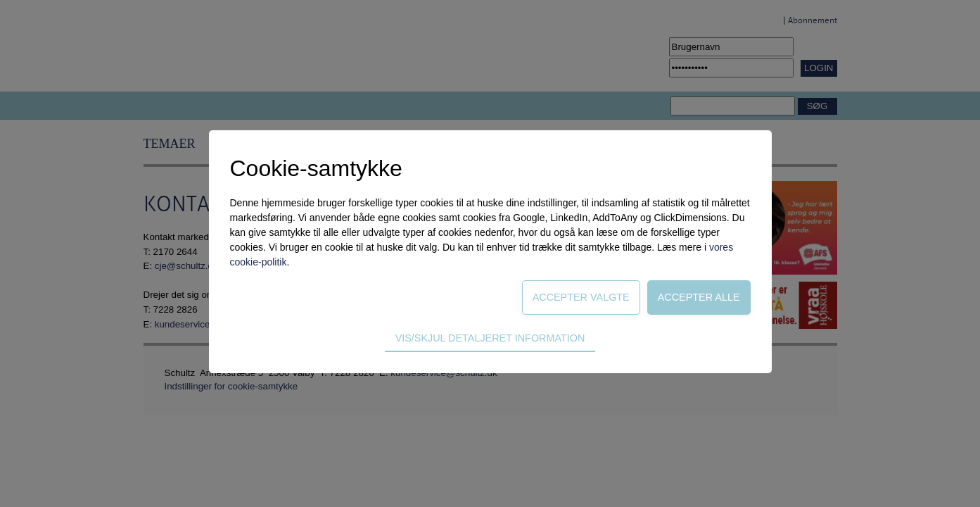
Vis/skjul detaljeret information (490, 338)
